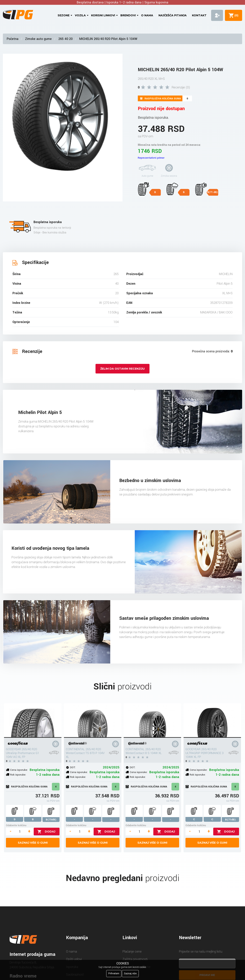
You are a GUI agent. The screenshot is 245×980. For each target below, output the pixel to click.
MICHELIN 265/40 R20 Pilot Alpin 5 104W (108, 39)
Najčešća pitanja (173, 15)
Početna (13, 39)
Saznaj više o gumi (33, 843)
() (236, 15)
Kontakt (199, 15)
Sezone (64, 15)
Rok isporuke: (18, 775)
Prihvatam (114, 973)
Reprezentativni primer (151, 158)
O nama (147, 15)
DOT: (73, 767)
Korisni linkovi (103, 15)
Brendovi (128, 15)
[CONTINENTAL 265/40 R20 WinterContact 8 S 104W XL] (152, 720)
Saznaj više (130, 973)
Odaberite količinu (16, 825)
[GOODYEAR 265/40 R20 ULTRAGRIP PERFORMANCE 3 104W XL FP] (212, 720)
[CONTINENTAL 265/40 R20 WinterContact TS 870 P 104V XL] (93, 720)
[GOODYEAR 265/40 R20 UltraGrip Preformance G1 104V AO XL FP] (33, 720)
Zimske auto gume (38, 39)
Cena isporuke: (19, 770)
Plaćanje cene (132, 952)
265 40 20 (65, 39)
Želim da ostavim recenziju (122, 369)
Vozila (80, 15)
